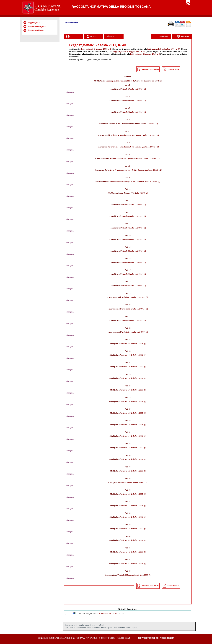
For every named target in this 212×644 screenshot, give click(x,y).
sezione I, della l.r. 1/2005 (145, 135)
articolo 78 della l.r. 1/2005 (132, 228)
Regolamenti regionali (37, 26)
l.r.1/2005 (140, 482)
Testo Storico (183, 37)
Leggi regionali (34, 23)
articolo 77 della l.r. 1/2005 (132, 216)
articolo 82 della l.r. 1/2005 (132, 274)
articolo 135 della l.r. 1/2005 (132, 471)
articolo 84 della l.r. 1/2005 (132, 320)
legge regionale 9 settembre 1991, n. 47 (164, 49)
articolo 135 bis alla (128, 482)
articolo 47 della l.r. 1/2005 (132, 89)
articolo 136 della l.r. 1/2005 (132, 494)
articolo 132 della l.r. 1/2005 (132, 448)
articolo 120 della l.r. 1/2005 (132, 378)
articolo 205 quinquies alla (129, 575)
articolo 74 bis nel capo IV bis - (123, 135)
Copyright (143, 638)
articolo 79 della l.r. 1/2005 (132, 239)
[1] (65, 614)
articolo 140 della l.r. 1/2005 (132, 529)
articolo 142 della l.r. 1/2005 (132, 552)
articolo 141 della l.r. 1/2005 (132, 540)
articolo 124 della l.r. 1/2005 (132, 390)
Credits (154, 638)
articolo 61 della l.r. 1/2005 (132, 112)
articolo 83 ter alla (129, 309)
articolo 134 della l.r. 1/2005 (132, 459)
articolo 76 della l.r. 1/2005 (132, 205)
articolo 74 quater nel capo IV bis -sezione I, (127, 158)
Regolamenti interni (36, 30)
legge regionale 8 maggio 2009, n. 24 (129, 51)
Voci (69, 36)
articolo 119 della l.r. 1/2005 (132, 367)
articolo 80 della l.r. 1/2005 (132, 251)
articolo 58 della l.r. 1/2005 (132, 101)
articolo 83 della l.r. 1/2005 (132, 286)
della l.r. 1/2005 (151, 158)
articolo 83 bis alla (129, 297)
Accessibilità (167, 638)
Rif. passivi (110, 36)
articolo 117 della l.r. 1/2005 (132, 355)
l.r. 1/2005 (150, 124)
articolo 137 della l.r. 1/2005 (132, 506)
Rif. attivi (91, 36)
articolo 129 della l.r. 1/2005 (132, 425)
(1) (145, 89)
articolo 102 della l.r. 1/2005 (132, 344)
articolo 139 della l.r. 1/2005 (132, 517)
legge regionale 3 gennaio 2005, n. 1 (96, 49)
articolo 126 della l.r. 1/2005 (132, 401)
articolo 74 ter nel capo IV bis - (123, 147)
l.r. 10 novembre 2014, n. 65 (107, 614)
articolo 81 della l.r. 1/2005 (132, 263)
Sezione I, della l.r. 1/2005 (148, 170)
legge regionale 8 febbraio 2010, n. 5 (145, 54)
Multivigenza (164, 36)
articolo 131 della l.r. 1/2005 (132, 436)
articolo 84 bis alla (129, 332)
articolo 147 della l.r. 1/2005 (132, 563)
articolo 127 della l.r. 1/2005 (132, 413)
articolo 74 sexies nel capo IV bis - (123, 182)
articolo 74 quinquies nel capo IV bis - (123, 170)
